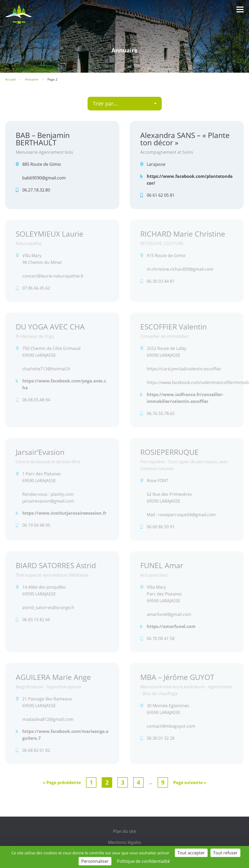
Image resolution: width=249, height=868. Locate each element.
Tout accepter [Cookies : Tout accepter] (191, 853)
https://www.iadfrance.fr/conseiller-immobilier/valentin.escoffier (185, 398)
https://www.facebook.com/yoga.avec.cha (64, 384)
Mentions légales (125, 842)
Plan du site (124, 831)
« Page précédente (62, 782)
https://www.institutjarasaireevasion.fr (64, 513)
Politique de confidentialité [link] (143, 861)
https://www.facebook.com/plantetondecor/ (190, 180)
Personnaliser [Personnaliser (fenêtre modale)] (95, 861)
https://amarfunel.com (171, 626)
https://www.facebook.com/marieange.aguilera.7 (65, 735)
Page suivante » (190, 782)
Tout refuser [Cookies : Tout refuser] (225, 853)
